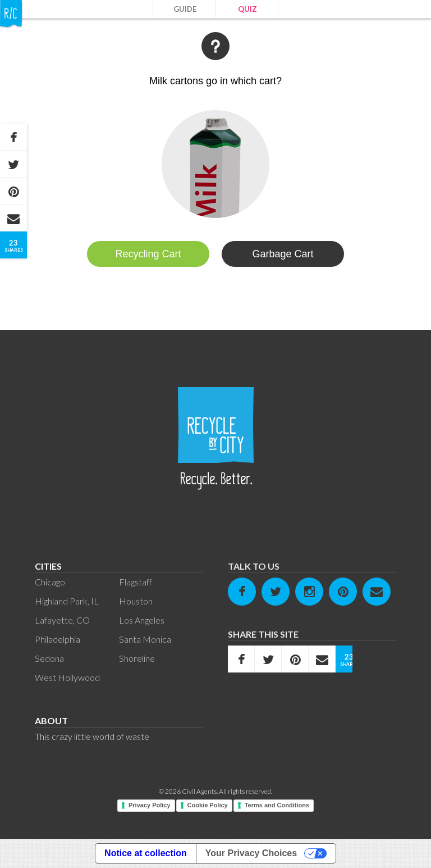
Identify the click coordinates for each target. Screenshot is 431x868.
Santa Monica (145, 639)
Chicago (50, 582)
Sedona (49, 658)
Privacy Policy (150, 805)
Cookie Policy (208, 805)
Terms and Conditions (277, 805)
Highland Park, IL (67, 601)
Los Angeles (142, 620)
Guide (185, 9)
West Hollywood (67, 677)
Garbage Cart (283, 254)
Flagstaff (136, 582)
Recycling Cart (148, 254)
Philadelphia (58, 639)
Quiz (247, 9)
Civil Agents (199, 791)
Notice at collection (146, 853)
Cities (48, 566)
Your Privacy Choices (251, 853)
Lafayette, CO (62, 620)
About (51, 721)
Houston (136, 601)
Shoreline (137, 658)
